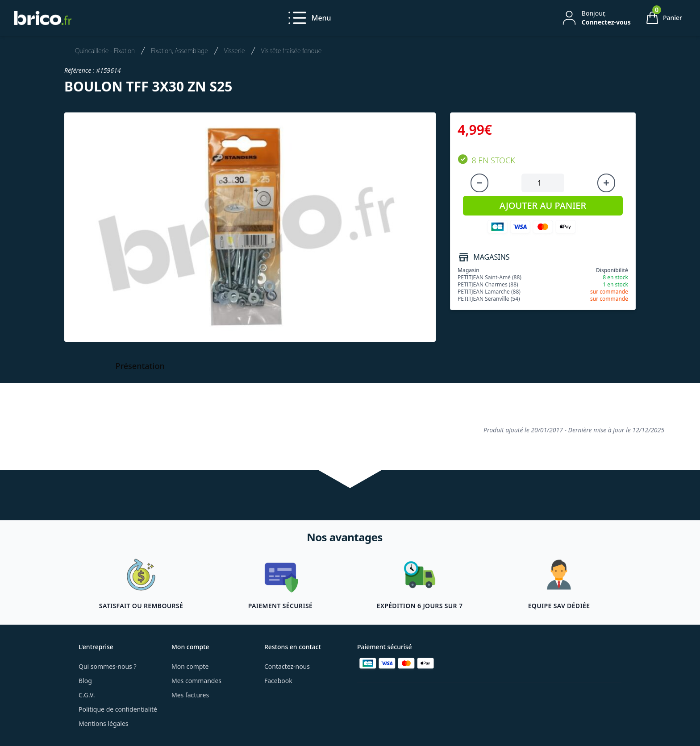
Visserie (235, 51)
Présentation (140, 366)
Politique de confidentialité (118, 709)
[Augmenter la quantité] (606, 183)
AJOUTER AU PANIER (543, 205)
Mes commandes (196, 681)
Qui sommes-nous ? (108, 666)
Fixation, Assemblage (179, 51)
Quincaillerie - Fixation (105, 51)
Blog (85, 681)
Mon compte (190, 666)
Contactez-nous (287, 666)
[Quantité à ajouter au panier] (543, 183)
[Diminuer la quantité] (479, 183)
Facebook (278, 681)
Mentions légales (104, 723)
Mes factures (190, 695)
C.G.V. (87, 695)
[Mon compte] (596, 18)
